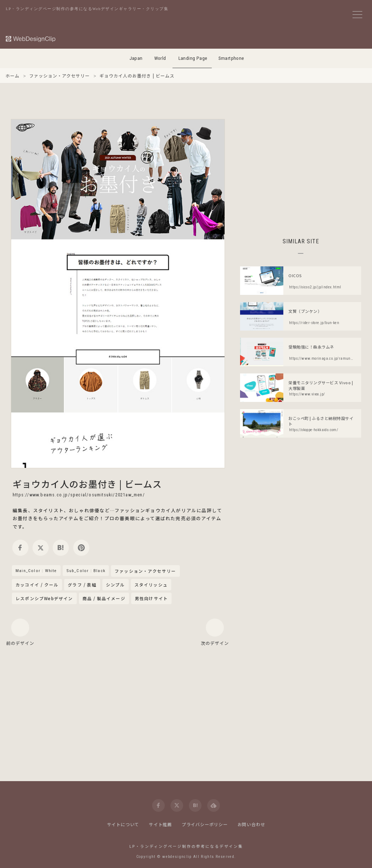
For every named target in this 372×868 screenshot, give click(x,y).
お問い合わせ (251, 824)
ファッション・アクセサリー (145, 571)
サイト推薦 (160, 824)
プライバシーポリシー (205, 824)
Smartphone (231, 58)
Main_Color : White (36, 571)
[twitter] (41, 548)
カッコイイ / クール (37, 585)
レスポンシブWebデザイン (44, 598)
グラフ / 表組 (82, 585)
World (160, 58)
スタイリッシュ (151, 585)
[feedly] (214, 805)
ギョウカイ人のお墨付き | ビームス (87, 484)
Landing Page (193, 58)
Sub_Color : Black (86, 571)
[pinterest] (81, 548)
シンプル (116, 585)
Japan (136, 58)
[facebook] (20, 548)
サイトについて (123, 824)
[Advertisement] (301, 169)
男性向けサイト (151, 598)
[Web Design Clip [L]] (31, 39)
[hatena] (61, 548)
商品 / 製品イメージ (104, 598)
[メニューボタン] (357, 15)
